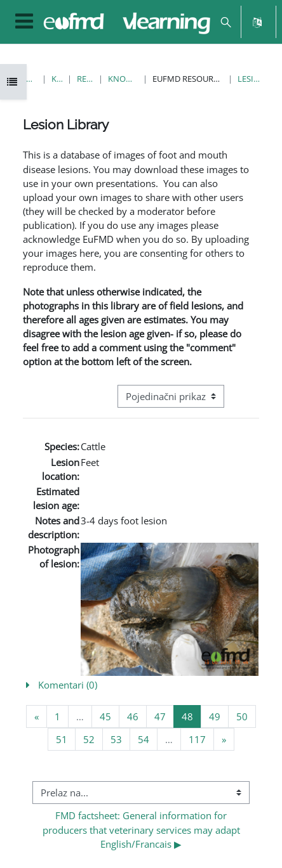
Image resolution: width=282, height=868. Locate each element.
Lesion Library (250, 79)
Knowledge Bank (123, 79)
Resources (85, 79)
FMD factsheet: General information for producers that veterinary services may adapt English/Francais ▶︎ (143, 829)
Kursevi (57, 79)
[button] (226, 22)
